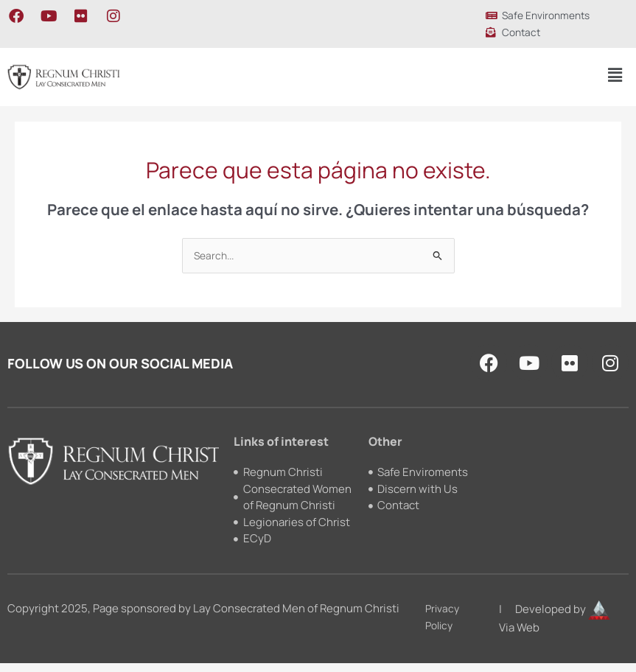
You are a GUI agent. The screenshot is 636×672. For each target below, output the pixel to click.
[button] (615, 75)
